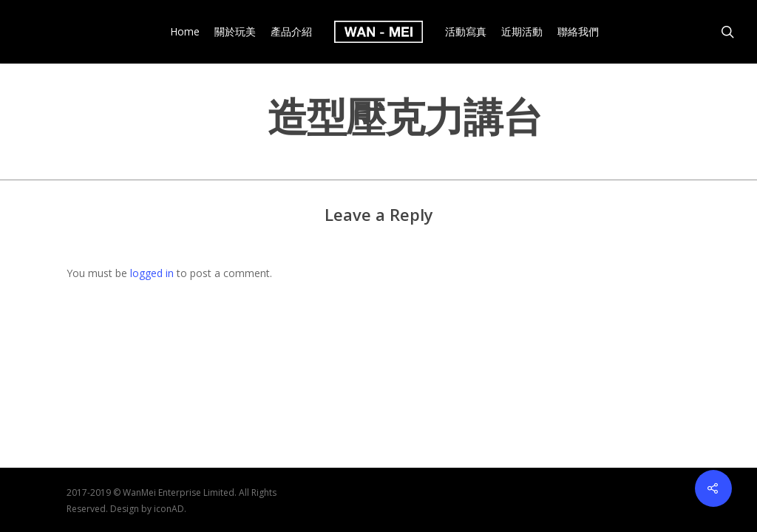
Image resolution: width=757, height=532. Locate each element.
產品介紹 (291, 32)
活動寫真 (466, 32)
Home (185, 32)
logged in (152, 273)
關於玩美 (235, 32)
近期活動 (522, 32)
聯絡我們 (578, 32)
